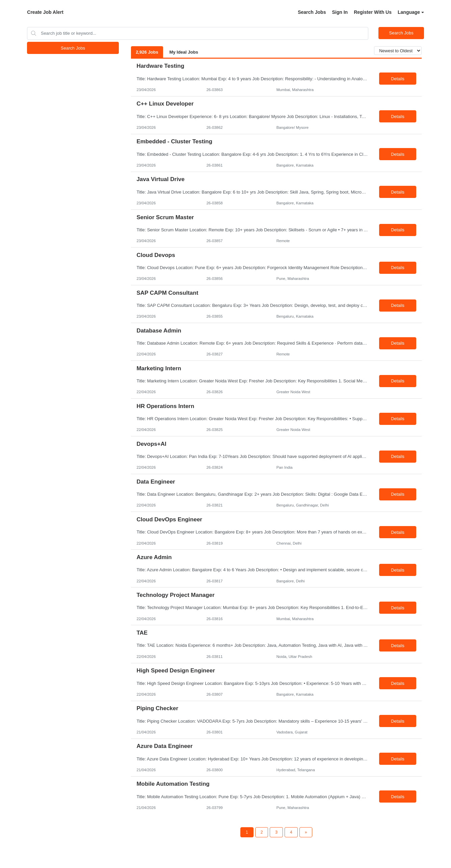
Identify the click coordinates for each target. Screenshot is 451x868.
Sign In (340, 12)
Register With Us (373, 12)
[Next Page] (306, 832)
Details (398, 79)
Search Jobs (312, 12)
